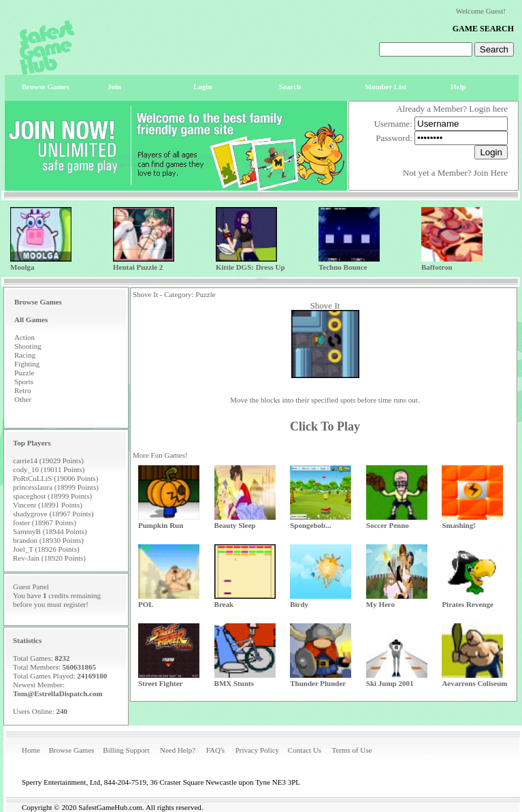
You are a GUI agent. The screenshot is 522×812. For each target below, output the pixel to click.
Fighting (27, 364)
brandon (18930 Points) (48, 540)
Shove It (325, 306)
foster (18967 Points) (45, 522)
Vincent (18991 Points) (48, 505)
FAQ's (215, 750)
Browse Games (72, 750)
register (75, 604)
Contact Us (305, 750)
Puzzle (24, 373)
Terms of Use (352, 750)
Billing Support (126, 750)
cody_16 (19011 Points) (49, 469)
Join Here (491, 173)
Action (25, 337)
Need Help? (178, 750)
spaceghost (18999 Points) (52, 496)
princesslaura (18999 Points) (56, 487)
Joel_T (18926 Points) (46, 549)
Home (31, 750)
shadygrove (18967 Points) (53, 514)
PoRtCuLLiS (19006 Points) (55, 478)
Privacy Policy (257, 750)
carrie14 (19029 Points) (48, 460)
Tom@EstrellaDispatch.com (58, 693)
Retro (22, 390)
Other (23, 399)
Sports (24, 381)
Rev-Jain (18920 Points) (49, 558)
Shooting (28, 346)
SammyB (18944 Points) (50, 531)
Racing (25, 355)
